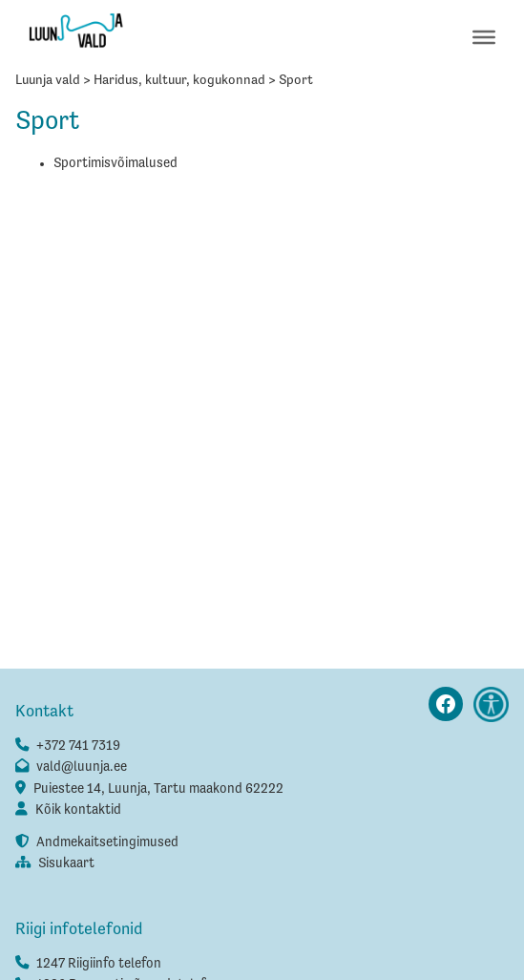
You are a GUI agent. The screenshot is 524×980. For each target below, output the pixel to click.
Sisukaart (66, 863)
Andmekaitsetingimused (107, 842)
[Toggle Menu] (484, 36)
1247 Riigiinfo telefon (99, 964)
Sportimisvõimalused (115, 163)
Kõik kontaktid (78, 810)
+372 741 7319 (78, 746)
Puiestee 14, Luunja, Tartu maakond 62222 (158, 789)
